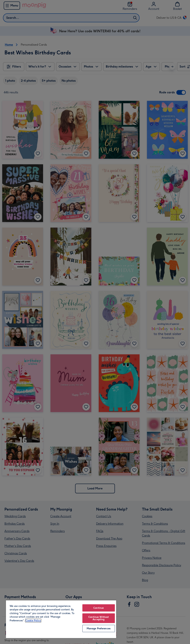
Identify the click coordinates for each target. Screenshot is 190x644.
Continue (99, 608)
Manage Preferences (99, 629)
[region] (61, 619)
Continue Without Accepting (99, 618)
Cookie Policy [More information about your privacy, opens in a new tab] (33, 621)
